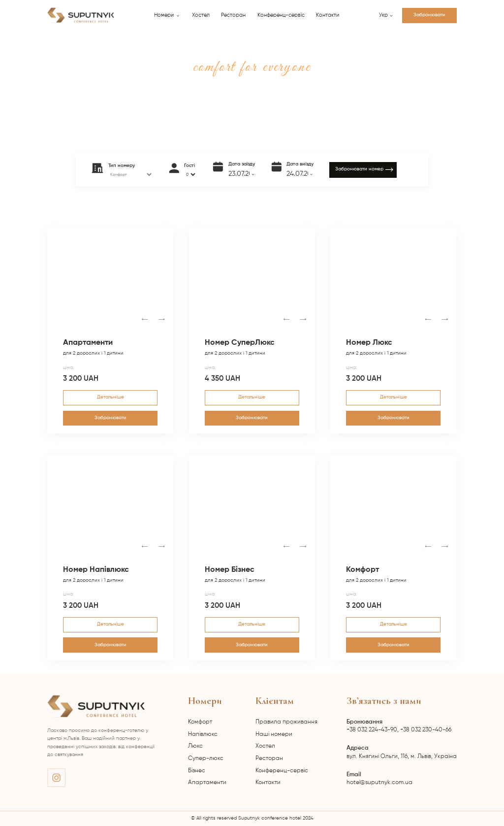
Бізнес (197, 771)
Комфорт (200, 722)
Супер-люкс (206, 759)
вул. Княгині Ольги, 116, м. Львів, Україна (402, 752)
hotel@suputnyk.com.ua (379, 779)
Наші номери (274, 734)
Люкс (195, 746)
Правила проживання (286, 722)
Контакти (328, 15)
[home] (81, 15)
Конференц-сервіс (281, 15)
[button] (167, 16)
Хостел (201, 15)
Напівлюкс (203, 734)
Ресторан (233, 15)
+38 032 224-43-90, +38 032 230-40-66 (399, 726)
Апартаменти (207, 783)
